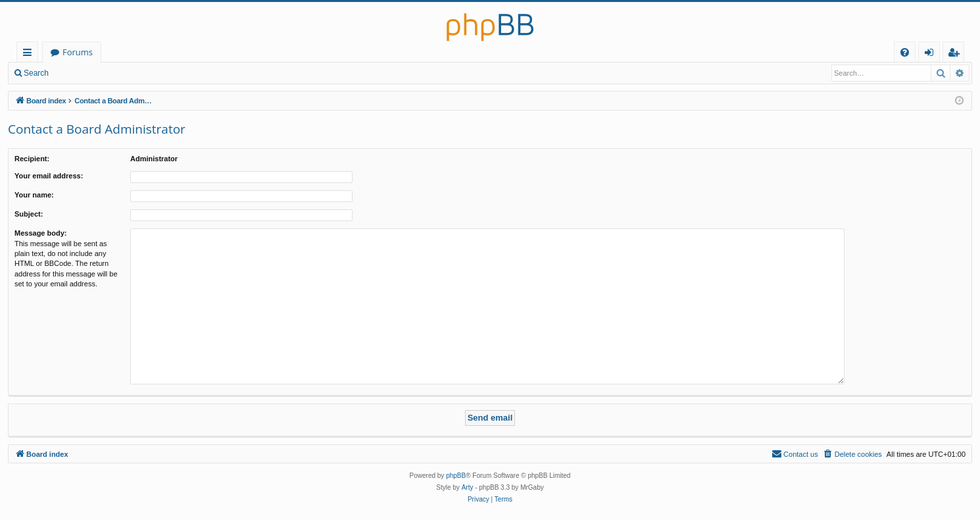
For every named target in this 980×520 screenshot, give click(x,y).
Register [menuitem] (956, 54)
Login (77, 73)
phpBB (456, 476)
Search (36, 73)
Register (121, 73)
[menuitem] (905, 52)
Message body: (40, 233)
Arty (468, 487)
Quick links (30, 54)
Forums (78, 52)
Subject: (29, 214)
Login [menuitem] (932, 54)
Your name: (34, 195)
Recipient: (32, 159)
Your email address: (49, 176)
